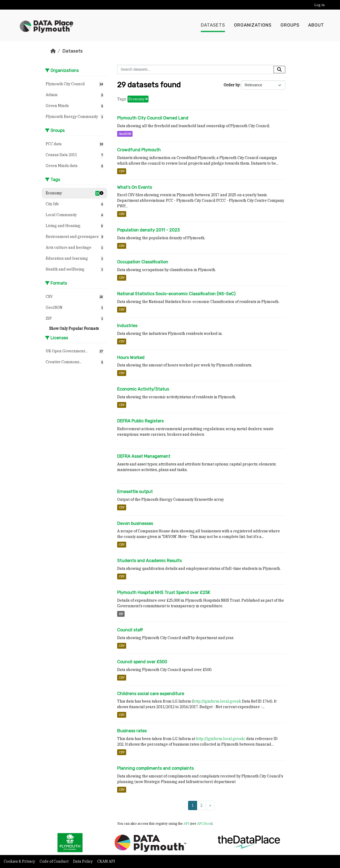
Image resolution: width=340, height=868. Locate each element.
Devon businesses (135, 523)
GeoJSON (125, 134)
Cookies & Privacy (20, 861)
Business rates (132, 731)
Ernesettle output (135, 492)
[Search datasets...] (195, 69)
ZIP (121, 614)
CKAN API (106, 861)
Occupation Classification (143, 262)
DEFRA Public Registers (140, 421)
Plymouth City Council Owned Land (153, 118)
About (316, 25)
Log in (319, 5)
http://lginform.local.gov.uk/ (221, 739)
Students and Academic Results (149, 561)
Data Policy (83, 861)
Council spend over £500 (142, 662)
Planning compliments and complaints (155, 768)
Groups (290, 25)
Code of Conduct (54, 861)
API (186, 823)
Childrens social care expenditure (151, 694)
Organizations (253, 25)
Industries (127, 326)
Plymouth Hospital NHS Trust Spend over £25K (164, 593)
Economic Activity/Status (143, 389)
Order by (232, 85)
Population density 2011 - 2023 (148, 230)
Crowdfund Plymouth (139, 150)
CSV (122, 171)
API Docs (204, 823)
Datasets (213, 25)
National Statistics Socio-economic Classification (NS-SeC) (176, 294)
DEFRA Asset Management (144, 456)
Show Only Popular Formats (74, 328)
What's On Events (135, 187)
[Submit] (279, 70)
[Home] (53, 51)
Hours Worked (131, 358)
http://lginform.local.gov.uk (217, 701)
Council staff (130, 630)
